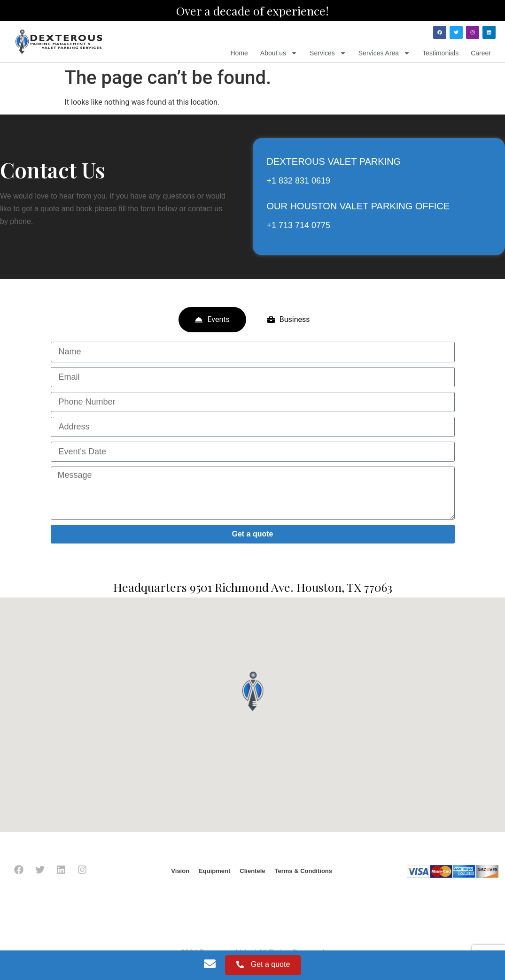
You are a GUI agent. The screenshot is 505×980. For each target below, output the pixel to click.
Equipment (214, 871)
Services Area (384, 53)
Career (481, 53)
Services (328, 53)
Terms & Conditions (303, 871)
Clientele (252, 871)
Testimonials (440, 53)
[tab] (212, 320)
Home (239, 53)
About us (279, 53)
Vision (180, 871)
